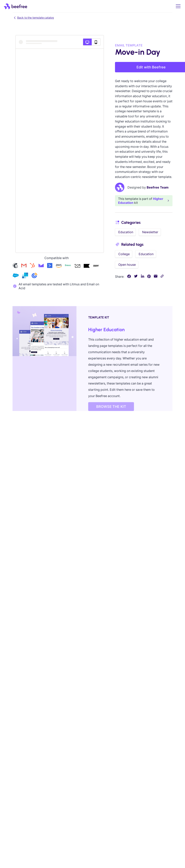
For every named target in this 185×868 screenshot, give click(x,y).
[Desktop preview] (87, 42)
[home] (15, 6)
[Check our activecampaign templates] (50, 266)
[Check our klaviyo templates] (87, 266)
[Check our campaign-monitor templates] (41, 266)
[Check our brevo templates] (68, 266)
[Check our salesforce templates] (16, 276)
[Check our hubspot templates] (32, 266)
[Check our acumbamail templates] (77, 266)
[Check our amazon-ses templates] (59, 266)
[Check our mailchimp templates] (15, 266)
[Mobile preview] (96, 42)
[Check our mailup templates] (96, 266)
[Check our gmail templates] (24, 266)
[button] (177, 6)
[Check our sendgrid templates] (25, 276)
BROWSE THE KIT (111, 407)
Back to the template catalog (33, 18)
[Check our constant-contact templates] (34, 276)
